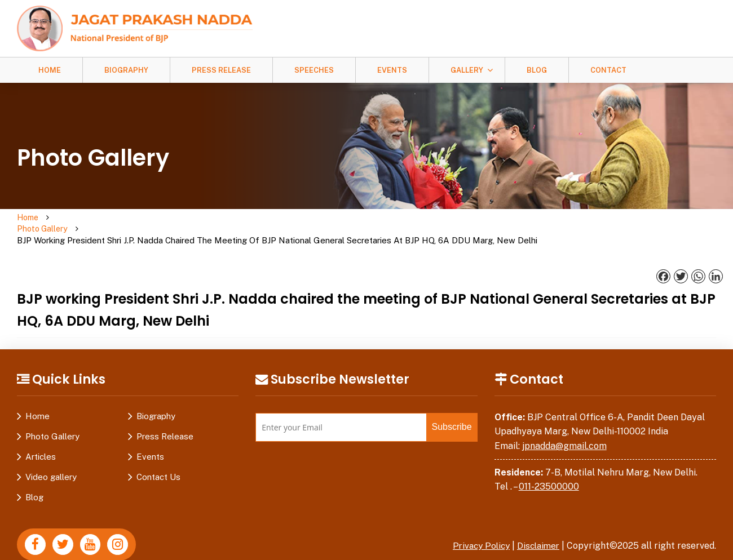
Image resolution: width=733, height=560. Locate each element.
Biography (126, 70)
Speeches (314, 70)
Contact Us (158, 454)
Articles (41, 434)
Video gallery (51, 454)
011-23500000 (549, 464)
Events (392, 70)
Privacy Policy (476, 523)
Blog (537, 70)
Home (50, 70)
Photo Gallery (85, 218)
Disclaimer (537, 523)
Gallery (467, 70)
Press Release (221, 70)
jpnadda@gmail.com (564, 423)
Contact (608, 70)
